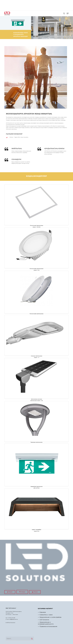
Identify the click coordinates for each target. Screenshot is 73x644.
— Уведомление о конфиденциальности (46, 623)
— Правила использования (48, 626)
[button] (68, 13)
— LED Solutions (43, 620)
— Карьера (42, 612)
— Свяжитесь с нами (45, 615)
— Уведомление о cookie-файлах (50, 617)
